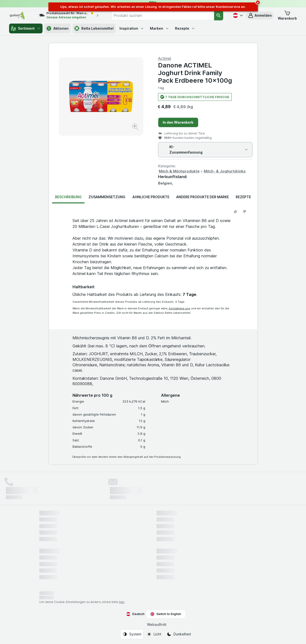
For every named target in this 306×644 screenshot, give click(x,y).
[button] (260, 15)
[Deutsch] (237, 15)
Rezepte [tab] (243, 197)
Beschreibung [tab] (68, 197)
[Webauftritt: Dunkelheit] (179, 634)
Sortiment (26, 28)
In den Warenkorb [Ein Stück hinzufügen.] (178, 122)
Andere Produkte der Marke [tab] (203, 197)
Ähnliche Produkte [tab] (151, 197)
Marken (160, 28)
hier (122, 602)
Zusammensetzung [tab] (107, 197)
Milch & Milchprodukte (179, 171)
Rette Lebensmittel (94, 28)
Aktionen (58, 28)
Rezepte (185, 28)
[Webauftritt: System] (132, 634)
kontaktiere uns (180, 308)
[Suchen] (219, 15)
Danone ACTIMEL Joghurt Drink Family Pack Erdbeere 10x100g (195, 73)
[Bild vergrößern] (136, 128)
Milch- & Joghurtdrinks (225, 171)
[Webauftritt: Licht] (154, 634)
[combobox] (163, 15)
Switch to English (166, 614)
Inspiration (132, 28)
